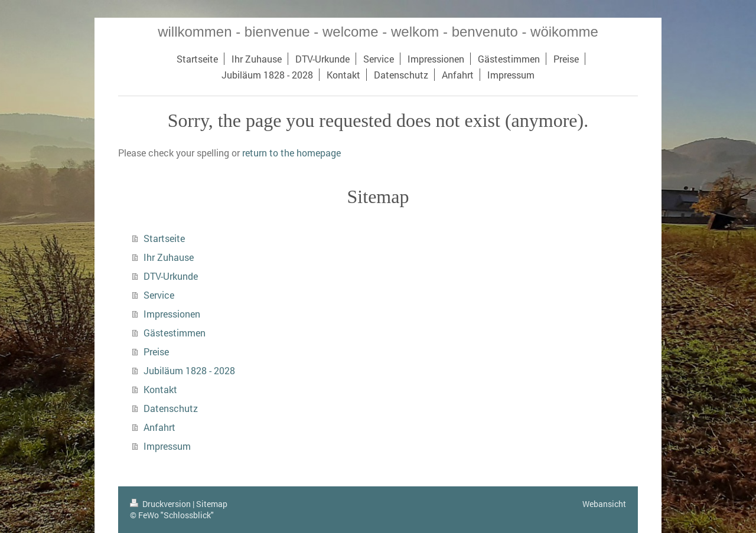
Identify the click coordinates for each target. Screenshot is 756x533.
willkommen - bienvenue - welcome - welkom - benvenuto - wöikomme (378, 32)
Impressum (167, 446)
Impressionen (172, 314)
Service (159, 295)
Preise (156, 351)
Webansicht (604, 504)
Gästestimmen (175, 333)
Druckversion (161, 504)
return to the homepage (291, 153)
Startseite (164, 238)
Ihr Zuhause (169, 257)
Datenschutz (171, 408)
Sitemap (212, 504)
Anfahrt (159, 427)
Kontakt (160, 389)
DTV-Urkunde (171, 276)
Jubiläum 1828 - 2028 (189, 370)
